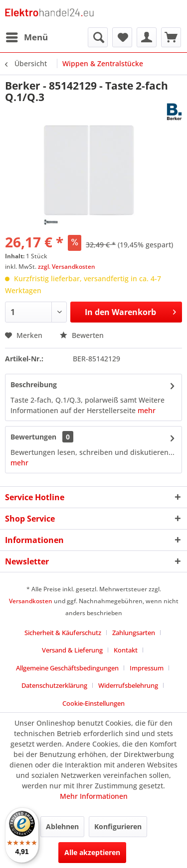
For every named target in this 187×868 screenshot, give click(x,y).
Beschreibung (34, 384)
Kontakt (126, 650)
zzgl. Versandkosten (67, 267)
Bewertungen (33, 437)
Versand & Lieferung (72, 650)
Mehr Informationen (94, 796)
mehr (147, 410)
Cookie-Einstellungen (93, 703)
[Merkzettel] (122, 37)
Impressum (147, 668)
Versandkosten (31, 601)
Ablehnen (62, 826)
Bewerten (82, 335)
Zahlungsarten (134, 633)
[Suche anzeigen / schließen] (98, 37)
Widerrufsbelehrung (128, 685)
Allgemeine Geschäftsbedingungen (67, 668)
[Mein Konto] (147, 37)
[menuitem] (26, 37)
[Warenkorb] (171, 37)
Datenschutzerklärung (54, 685)
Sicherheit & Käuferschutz (63, 633)
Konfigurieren (118, 826)
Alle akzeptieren (92, 852)
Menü (27, 36)
